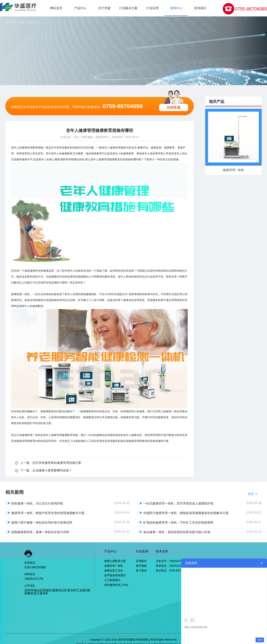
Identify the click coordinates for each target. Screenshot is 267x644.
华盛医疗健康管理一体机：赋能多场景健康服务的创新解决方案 (183, 513)
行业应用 (152, 8)
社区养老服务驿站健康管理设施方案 (57, 463)
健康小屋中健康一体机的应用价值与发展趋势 (39, 522)
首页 (22, 22)
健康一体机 (173, 411)
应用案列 (141, 561)
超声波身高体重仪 (115, 575)
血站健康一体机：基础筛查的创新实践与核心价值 (174, 532)
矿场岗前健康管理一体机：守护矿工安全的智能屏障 (175, 522)
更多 (253, 494)
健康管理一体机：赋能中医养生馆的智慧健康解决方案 (45, 513)
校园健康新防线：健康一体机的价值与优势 (37, 532)
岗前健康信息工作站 (116, 585)
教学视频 (141, 566)
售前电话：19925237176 (171, 566)
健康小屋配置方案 (115, 561)
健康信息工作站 (114, 571)
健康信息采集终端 (107, 435)
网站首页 (56, 8)
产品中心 (80, 8)
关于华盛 (104, 8)
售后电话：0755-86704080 (172, 571)
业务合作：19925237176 (171, 561)
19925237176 (34, 579)
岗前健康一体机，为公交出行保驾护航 (34, 503)
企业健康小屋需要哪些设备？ (52, 470)
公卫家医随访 (112, 580)
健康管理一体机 (114, 566)
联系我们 (200, 8)
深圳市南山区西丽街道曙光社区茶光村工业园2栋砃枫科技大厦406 (57, 592)
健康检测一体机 (31, 435)
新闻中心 (176, 8)
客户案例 (141, 571)
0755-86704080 (251, 9)
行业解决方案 (128, 8)
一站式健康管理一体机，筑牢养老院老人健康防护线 (175, 503)
